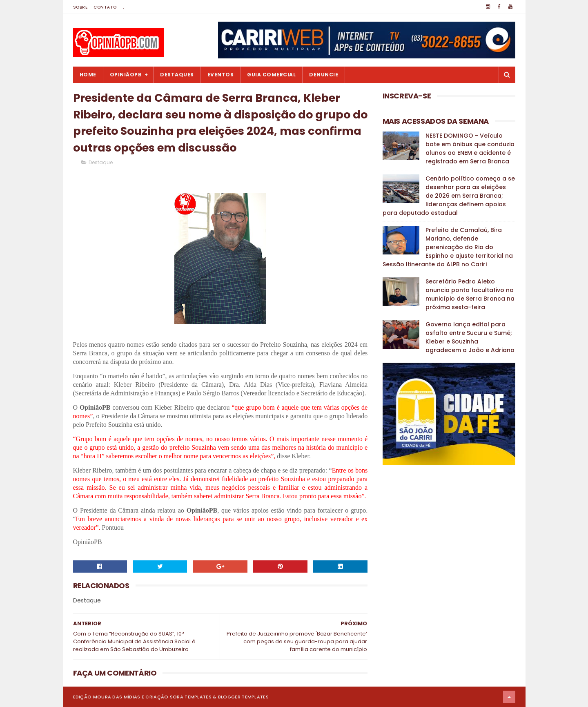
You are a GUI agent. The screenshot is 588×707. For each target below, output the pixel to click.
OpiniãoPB (126, 75)
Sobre (80, 7)
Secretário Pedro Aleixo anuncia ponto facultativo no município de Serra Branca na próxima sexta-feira (470, 294)
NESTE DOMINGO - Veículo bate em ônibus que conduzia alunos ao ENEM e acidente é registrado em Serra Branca (470, 148)
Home (88, 75)
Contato (105, 7)
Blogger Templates (243, 697)
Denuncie (324, 75)
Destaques (177, 75)
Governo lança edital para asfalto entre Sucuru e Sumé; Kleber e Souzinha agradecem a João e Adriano (470, 337)
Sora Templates (191, 697)
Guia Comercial (271, 75)
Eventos (221, 75)
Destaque (101, 162)
